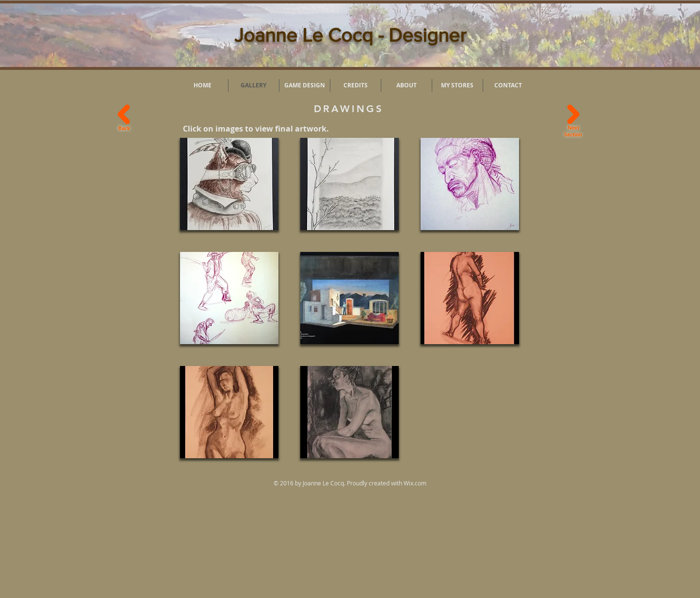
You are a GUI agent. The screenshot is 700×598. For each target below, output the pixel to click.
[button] (229, 184)
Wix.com (415, 483)
